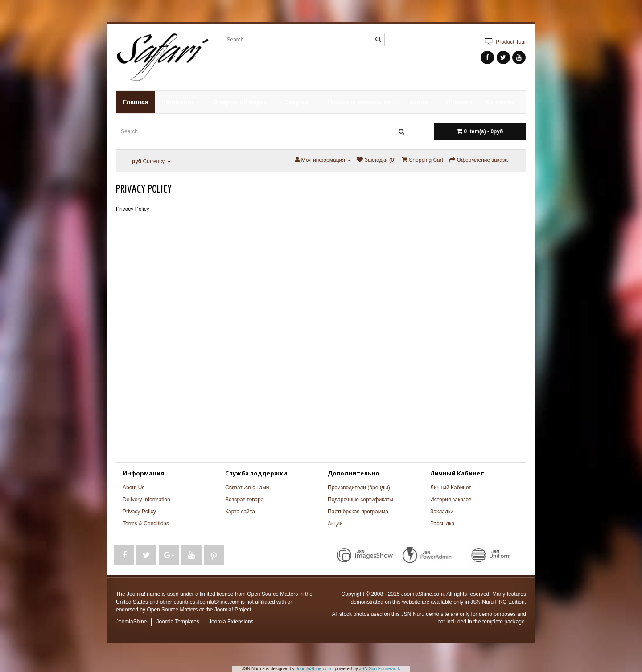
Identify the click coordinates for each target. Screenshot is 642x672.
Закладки (442, 512)
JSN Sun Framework (380, 669)
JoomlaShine (131, 622)
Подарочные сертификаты (360, 500)
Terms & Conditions (146, 524)
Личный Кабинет (451, 488)
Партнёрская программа (358, 512)
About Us (134, 488)
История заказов (451, 500)
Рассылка (442, 524)
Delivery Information (146, 500)
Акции (335, 524)
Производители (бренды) (359, 488)
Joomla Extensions (231, 622)
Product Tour (504, 41)
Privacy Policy (139, 512)
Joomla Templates (178, 622)
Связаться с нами (247, 488)
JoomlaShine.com (313, 669)
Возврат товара (245, 500)
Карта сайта (240, 512)
